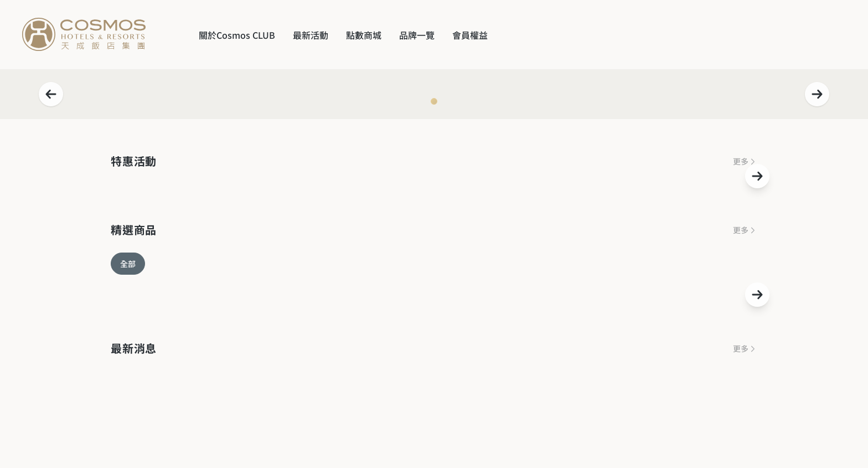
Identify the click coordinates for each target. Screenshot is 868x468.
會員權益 (470, 35)
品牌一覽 (417, 35)
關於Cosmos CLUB (237, 35)
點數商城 (364, 35)
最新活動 (311, 35)
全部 (128, 264)
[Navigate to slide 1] (434, 101)
